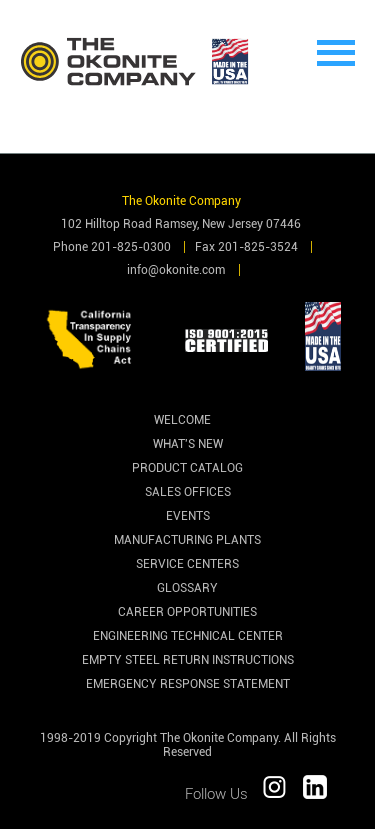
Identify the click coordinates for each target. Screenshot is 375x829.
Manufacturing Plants (187, 540)
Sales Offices (188, 492)
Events (188, 516)
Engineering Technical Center (188, 636)
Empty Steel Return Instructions (188, 660)
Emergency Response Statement (188, 684)
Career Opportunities (187, 612)
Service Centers (187, 564)
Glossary (187, 588)
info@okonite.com (176, 270)
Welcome (182, 420)
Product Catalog (187, 468)
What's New (188, 444)
